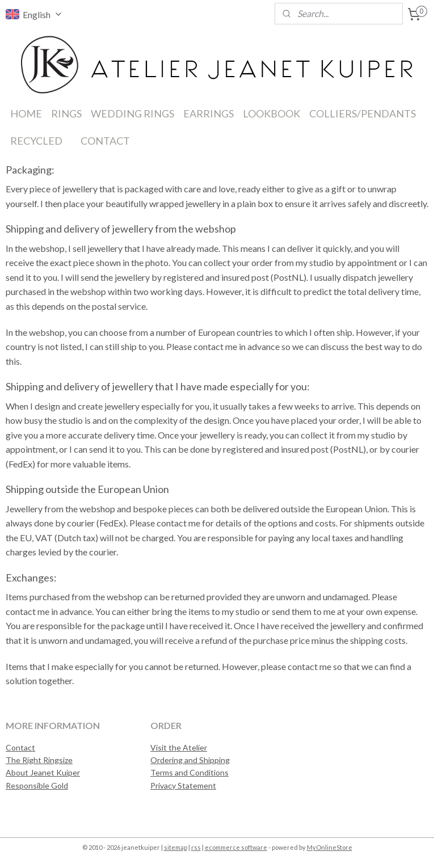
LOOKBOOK (271, 113)
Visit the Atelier (179, 747)
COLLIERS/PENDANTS (363, 113)
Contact (20, 747)
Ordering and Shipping (190, 760)
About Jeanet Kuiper (43, 772)
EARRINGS (208, 113)
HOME (26, 113)
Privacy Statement (183, 785)
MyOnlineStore (330, 847)
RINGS (66, 113)
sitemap (176, 847)
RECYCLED (36, 141)
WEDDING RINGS (132, 113)
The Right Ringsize (39, 760)
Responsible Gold (37, 785)
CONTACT (105, 141)
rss (196, 847)
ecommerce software (236, 847)
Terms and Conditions (189, 772)
